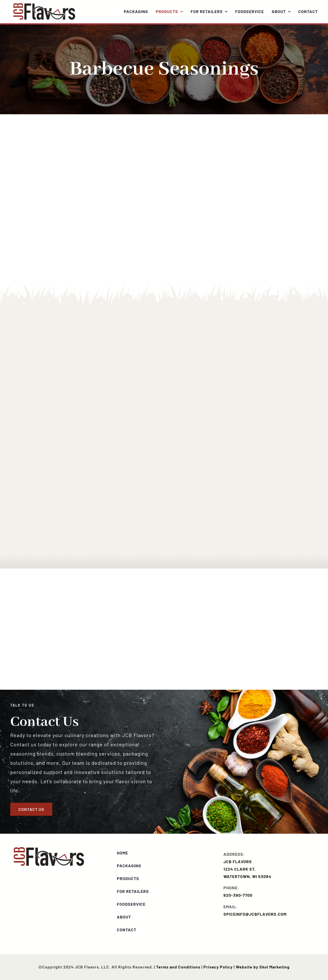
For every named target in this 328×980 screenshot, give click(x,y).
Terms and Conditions (178, 967)
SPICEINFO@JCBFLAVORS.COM (255, 914)
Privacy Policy (218, 967)
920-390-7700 (238, 895)
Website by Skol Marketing (263, 967)
